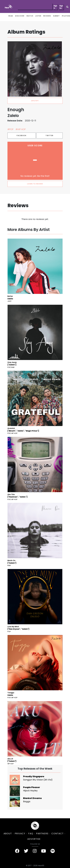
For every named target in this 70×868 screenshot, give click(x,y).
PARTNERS (42, 834)
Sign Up (61, 7)
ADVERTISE (34, 839)
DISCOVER (20, 16)
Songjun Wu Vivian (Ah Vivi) (38, 780)
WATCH (30, 16)
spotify (35, 101)
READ (11, 16)
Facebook (22, 135)
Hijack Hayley (30, 791)
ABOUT (8, 834)
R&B (13, 367)
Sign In (55, 7)
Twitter (49, 135)
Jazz (9, 301)
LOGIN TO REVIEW (35, 184)
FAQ (31, 834)
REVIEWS (47, 16)
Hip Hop (14, 433)
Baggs (27, 801)
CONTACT (57, 834)
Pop (9, 367)
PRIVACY (20, 834)
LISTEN (38, 16)
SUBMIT (56, 16)
